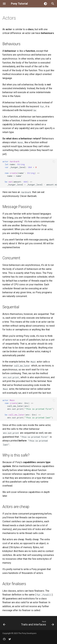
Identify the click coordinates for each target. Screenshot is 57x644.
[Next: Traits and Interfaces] (37, 624)
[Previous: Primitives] (4, 624)
